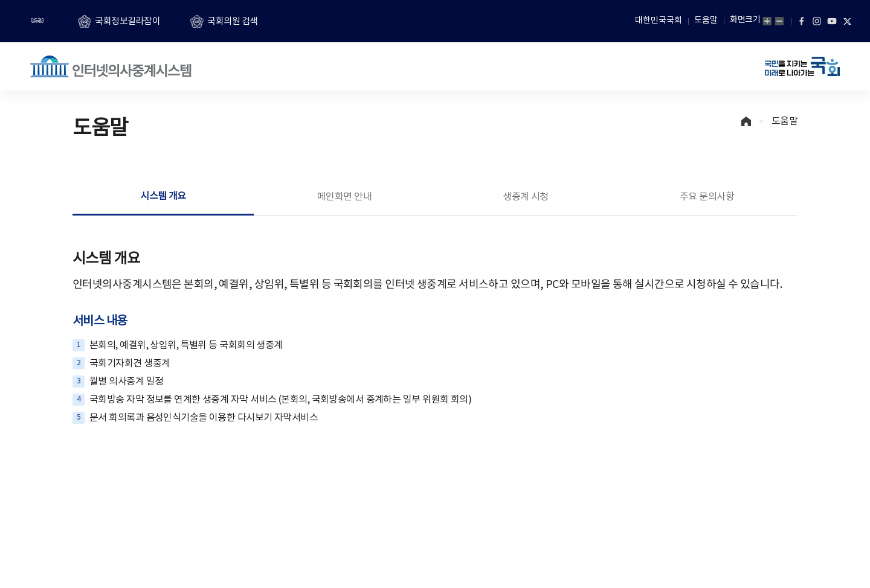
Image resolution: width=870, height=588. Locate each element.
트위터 (847, 21)
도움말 (706, 21)
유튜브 (832, 21)
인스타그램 (817, 21)
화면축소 (779, 21)
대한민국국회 (659, 21)
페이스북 (802, 21)
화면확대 (767, 21)
